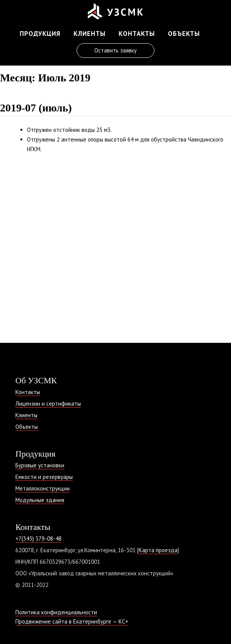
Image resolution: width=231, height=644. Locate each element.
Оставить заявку (115, 50)
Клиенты (90, 34)
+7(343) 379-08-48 (38, 539)
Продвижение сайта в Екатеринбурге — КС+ (72, 621)
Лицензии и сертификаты (48, 404)
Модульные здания (40, 500)
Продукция (40, 34)
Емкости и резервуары (44, 477)
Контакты (137, 34)
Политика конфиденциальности (56, 612)
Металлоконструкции (43, 488)
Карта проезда (158, 550)
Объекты (184, 34)
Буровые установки (40, 465)
